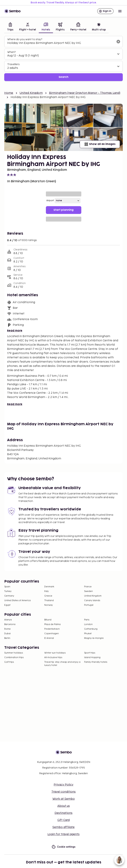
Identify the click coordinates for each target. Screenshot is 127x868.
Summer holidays (14, 653)
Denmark (49, 587)
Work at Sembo (64, 799)
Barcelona (10, 624)
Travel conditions (63, 792)
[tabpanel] (63, 58)
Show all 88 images (100, 144)
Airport (50, 201)
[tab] (10, 27)
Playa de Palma (52, 624)
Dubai (7, 634)
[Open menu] (120, 11)
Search (63, 77)
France (88, 587)
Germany (9, 596)
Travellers (13, 64)
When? (11, 52)
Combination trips (14, 658)
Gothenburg (91, 629)
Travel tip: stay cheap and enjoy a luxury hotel (62, 664)
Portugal (89, 605)
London (88, 624)
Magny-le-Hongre (94, 638)
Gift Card (63, 820)
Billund (48, 620)
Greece (48, 596)
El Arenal (49, 638)
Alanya (8, 620)
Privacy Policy (63, 785)
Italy (46, 591)
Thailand (49, 601)
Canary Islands (92, 601)
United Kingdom (31, 93)
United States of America (17, 601)
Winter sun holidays (55, 653)
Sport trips (90, 653)
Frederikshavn (52, 629)
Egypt (7, 605)
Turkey (8, 591)
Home (9, 93)
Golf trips (9, 662)
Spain (7, 587)
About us (64, 806)
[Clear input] (118, 42)
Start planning (63, 210)
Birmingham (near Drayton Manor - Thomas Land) (85, 93)
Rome (7, 629)
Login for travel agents (63, 834)
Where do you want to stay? (25, 39)
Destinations (63, 813)
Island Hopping (92, 658)
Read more (15, 331)
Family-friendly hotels (96, 662)
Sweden (88, 591)
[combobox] (61, 43)
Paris (87, 620)
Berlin (7, 638)
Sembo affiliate (63, 827)
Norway (49, 605)
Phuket (88, 634)
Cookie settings (63, 847)
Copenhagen (52, 634)
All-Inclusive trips (53, 658)
